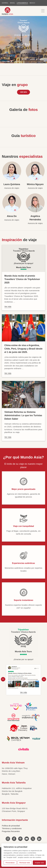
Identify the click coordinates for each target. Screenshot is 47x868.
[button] (3, 679)
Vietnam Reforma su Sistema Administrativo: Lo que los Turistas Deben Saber (23, 415)
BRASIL (12, 3)
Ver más (23, 92)
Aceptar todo (39, 863)
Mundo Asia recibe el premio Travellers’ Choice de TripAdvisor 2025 (22, 279)
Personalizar (10, 863)
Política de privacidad (11, 826)
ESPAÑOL (5, 3)
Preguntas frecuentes (11, 831)
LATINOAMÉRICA (22, 3)
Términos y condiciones (12, 828)
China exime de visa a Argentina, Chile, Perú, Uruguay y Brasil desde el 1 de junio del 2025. (23, 349)
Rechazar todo (25, 863)
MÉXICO (32, 3)
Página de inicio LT (7, 61)
